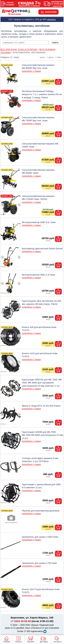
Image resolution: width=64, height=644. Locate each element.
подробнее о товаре (31, 71)
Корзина (31, 642)
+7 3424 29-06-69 (21, 621)
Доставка (44, 642)
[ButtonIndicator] (11, 214)
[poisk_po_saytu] (25, 43)
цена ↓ (52, 57)
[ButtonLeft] (2, 205)
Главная (7, 642)
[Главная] (16, 12)
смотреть (51, 19)
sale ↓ (60, 57)
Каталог (19, 642)
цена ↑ (43, 57)
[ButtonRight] (19, 205)
